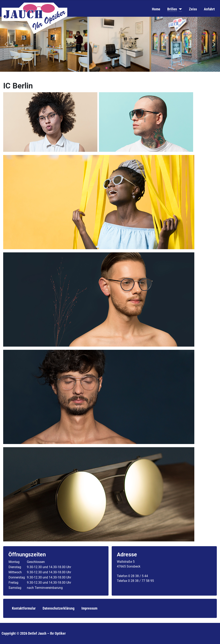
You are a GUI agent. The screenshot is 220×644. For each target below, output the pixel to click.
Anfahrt (209, 9)
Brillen (172, 9)
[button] (6, 44)
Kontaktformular (24, 608)
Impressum (89, 608)
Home (156, 9)
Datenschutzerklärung (59, 608)
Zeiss (193, 9)
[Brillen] (179, 9)
